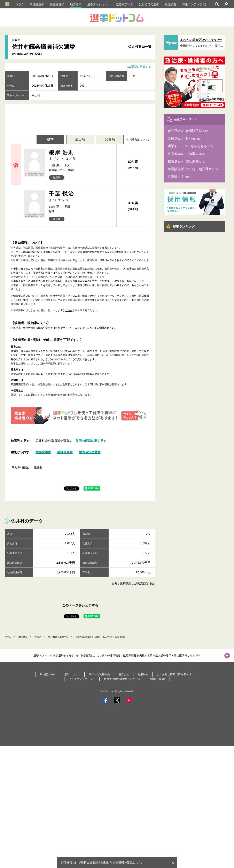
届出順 (80, 139)
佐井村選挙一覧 (140, 47)
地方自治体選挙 (90, 452)
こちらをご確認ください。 (102, 328)
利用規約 (143, 674)
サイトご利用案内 (99, 674)
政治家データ (125, 4)
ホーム (8, 637)
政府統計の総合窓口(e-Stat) (138, 584)
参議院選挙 (57, 4)
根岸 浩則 (81, 155)
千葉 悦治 (81, 197)
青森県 (38, 637)
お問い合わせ (157, 679)
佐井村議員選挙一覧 (58, 637)
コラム (20, 4)
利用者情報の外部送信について (122, 679)
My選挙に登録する (139, 67)
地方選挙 (76, 4)
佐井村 (38, 467)
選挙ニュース (72, 674)
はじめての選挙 (149, 4)
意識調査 (171, 4)
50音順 (110, 139)
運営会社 (124, 674)
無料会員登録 (89, 862)
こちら (69, 310)
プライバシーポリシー (82, 679)
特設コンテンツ (194, 4)
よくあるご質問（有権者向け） (175, 674)
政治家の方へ (48, 674)
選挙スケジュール (99, 4)
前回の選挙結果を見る (91, 441)
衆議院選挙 (37, 4)
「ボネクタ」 (122, 296)
